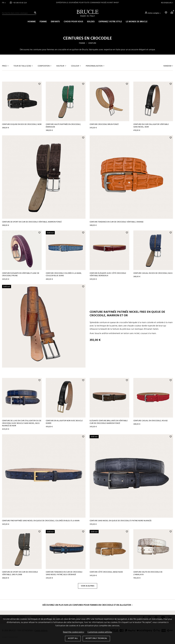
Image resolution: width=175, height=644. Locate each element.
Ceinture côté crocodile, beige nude (106, 572)
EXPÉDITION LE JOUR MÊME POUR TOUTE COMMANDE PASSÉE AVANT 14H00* (88, 3)
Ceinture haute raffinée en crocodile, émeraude (63, 126)
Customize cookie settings (100, 632)
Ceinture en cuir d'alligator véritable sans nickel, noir (151, 126)
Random (168, 66)
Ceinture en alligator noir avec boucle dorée (64, 422)
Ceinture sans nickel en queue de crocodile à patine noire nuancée (121, 521)
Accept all (73, 638)
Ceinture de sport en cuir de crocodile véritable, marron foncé (32, 222)
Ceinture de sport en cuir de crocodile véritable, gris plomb (20, 573)
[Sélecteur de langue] (4, 3)
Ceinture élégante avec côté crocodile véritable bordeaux (108, 275)
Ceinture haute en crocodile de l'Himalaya (148, 573)
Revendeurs (166, 3)
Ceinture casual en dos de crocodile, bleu (153, 273)
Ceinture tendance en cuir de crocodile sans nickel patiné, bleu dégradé (64, 573)
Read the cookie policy (74, 632)
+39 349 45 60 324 (20, 3)
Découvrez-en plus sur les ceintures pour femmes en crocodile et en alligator (87, 605)
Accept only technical (96, 638)
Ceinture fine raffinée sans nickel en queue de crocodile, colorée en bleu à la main (41, 521)
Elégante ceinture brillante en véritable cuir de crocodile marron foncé (109, 422)
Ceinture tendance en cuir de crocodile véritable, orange (117, 222)
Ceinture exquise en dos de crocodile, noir (22, 124)
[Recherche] (19, 13)
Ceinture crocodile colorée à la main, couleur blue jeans (64, 275)
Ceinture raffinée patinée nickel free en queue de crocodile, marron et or (127, 314)
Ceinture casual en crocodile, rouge (150, 421)
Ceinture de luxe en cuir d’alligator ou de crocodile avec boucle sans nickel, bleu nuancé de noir (22, 423)
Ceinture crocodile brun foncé (104, 124)
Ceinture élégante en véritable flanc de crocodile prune (21, 275)
